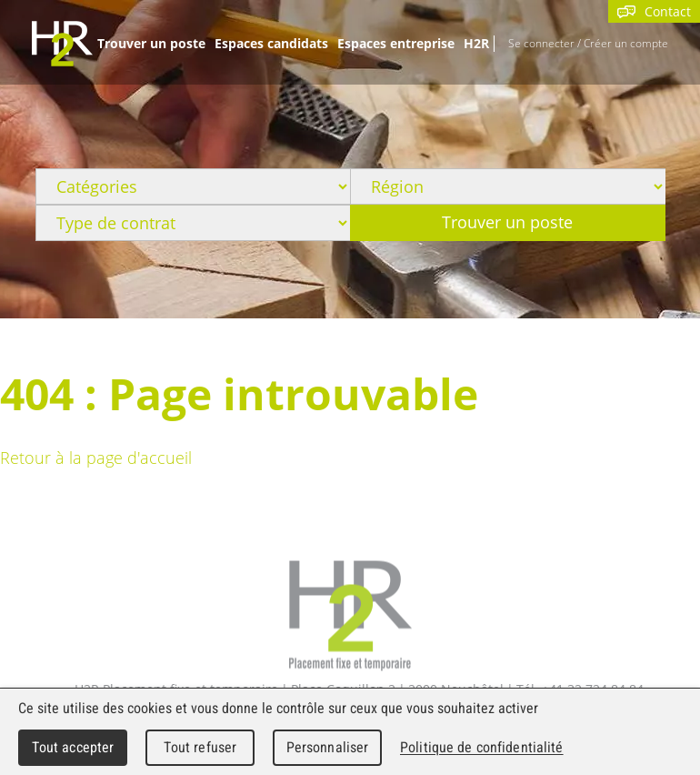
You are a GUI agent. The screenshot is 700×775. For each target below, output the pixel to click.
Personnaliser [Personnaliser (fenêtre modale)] (328, 747)
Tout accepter (73, 747)
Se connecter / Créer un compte (588, 43)
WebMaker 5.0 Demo (62, 44)
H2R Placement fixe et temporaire (350, 616)
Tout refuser (200, 747)
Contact (654, 11)
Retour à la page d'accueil (96, 458)
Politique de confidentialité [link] (482, 747)
